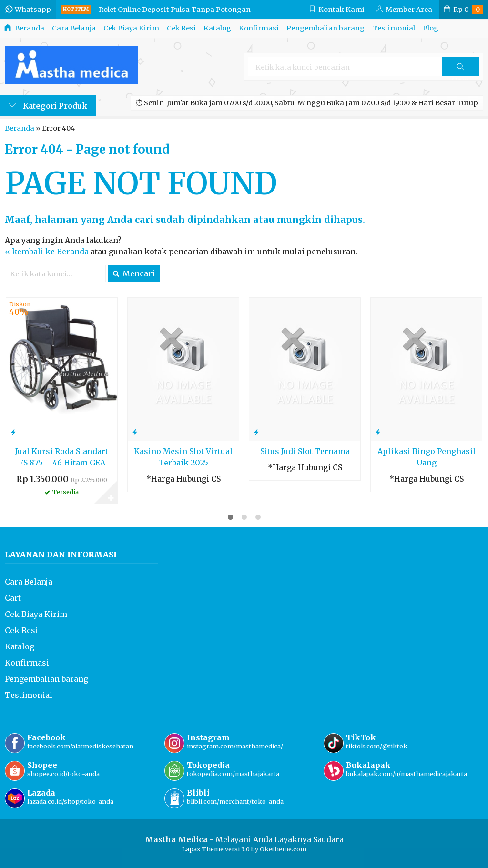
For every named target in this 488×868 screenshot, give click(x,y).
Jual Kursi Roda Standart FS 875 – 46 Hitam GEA (62, 457)
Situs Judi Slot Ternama (305, 451)
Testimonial (394, 28)
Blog (431, 28)
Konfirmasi (259, 28)
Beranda (24, 28)
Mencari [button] (134, 273)
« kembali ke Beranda (47, 252)
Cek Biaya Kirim (131, 28)
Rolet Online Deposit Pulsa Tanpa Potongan (175, 10)
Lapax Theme (203, 849)
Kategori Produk (48, 106)
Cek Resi (181, 28)
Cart (13, 598)
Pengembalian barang (325, 28)
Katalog (217, 28)
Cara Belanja (74, 28)
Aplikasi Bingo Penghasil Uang (427, 457)
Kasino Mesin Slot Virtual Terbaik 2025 (183, 457)
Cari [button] (460, 70)
